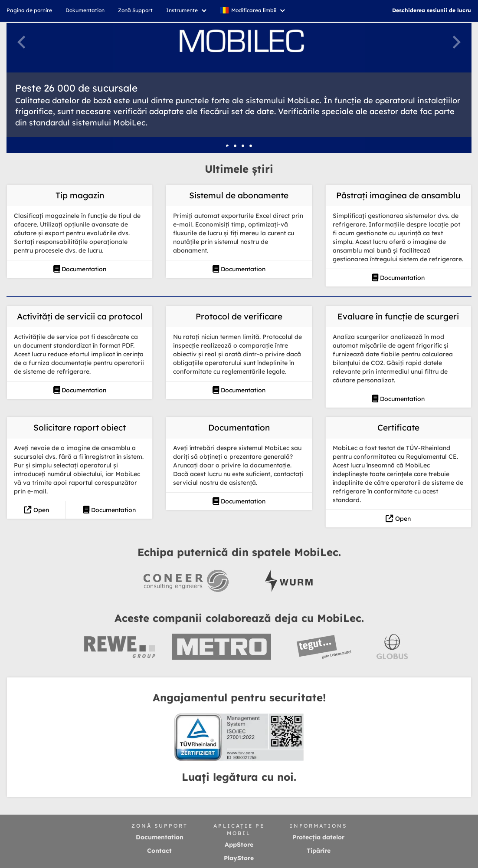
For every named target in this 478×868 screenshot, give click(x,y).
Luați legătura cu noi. (239, 777)
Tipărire (319, 851)
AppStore (239, 845)
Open (36, 510)
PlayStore (239, 858)
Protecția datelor (318, 837)
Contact (159, 851)
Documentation (80, 269)
